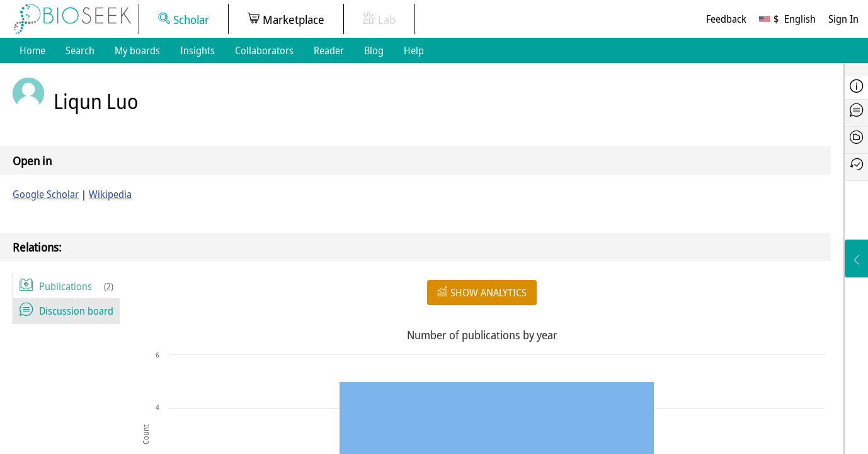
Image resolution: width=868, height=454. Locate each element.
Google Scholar (46, 194)
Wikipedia (110, 194)
